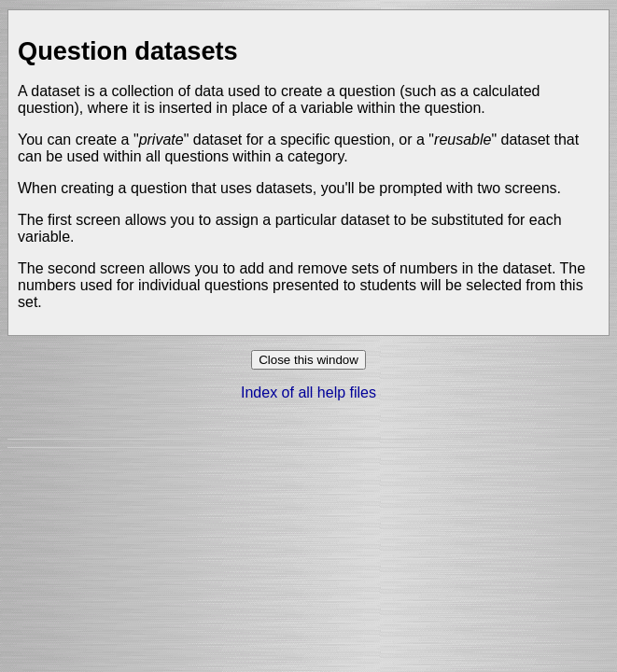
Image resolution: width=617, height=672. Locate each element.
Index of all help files (308, 392)
